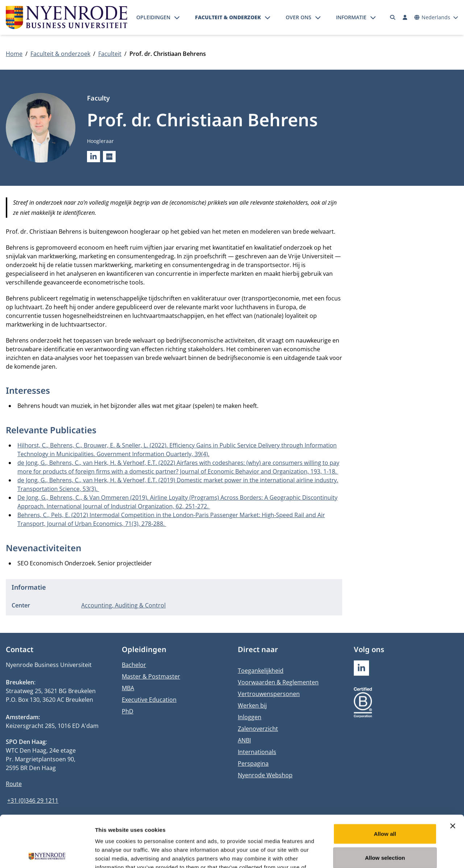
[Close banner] (453, 774)
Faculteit (110, 54)
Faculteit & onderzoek (228, 17)
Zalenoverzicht (258, 729)
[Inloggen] (405, 17)
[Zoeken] (393, 17)
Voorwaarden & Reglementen (278, 682)
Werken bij (252, 705)
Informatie (351, 17)
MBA (128, 688)
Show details (380, 854)
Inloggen (250, 717)
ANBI (244, 740)
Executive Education (149, 700)
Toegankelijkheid (261, 671)
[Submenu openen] (177, 17)
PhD (128, 711)
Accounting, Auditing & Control (123, 605)
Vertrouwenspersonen (269, 694)
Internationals (257, 752)
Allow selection (385, 806)
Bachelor (134, 665)
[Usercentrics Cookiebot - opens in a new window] (47, 854)
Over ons (299, 17)
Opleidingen (153, 17)
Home (14, 54)
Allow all (385, 782)
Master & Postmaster (151, 676)
